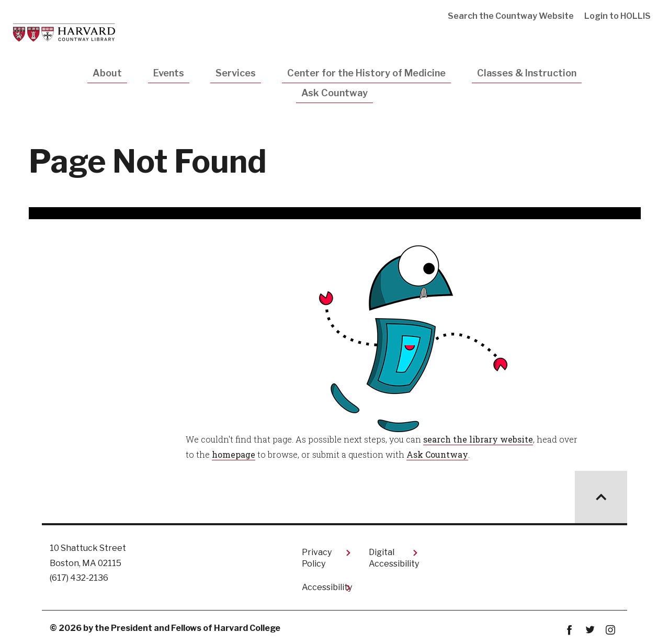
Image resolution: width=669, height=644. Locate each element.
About (107, 73)
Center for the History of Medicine (366, 73)
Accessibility (327, 587)
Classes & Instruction (527, 73)
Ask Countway (334, 93)
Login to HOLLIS (617, 16)
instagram (610, 630)
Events (169, 73)
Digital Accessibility (394, 558)
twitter (590, 630)
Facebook (569, 630)
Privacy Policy (317, 558)
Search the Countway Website (511, 16)
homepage (234, 454)
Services (236, 73)
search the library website (478, 439)
